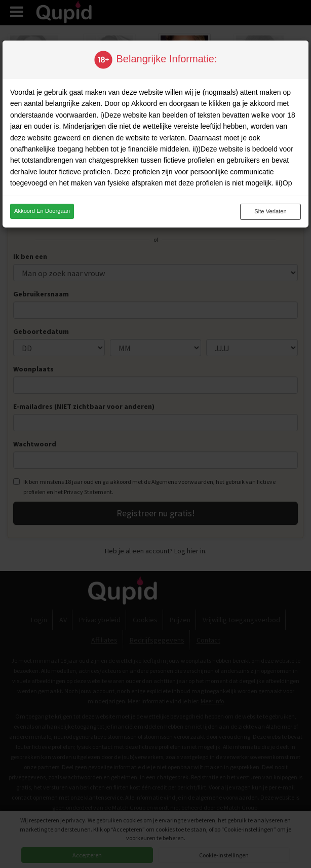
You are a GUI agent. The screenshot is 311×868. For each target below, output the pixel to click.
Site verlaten (270, 211)
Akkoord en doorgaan (42, 211)
